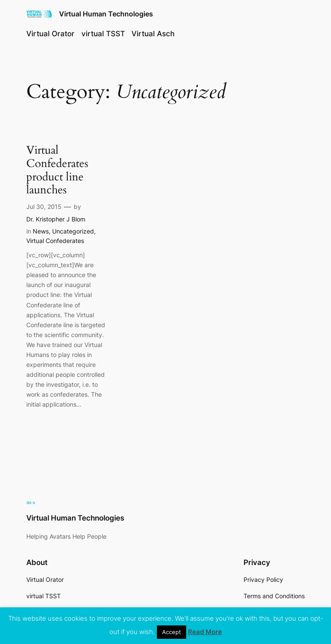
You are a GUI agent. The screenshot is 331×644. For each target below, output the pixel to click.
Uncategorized (73, 231)
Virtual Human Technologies (106, 14)
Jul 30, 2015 (44, 207)
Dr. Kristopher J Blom (56, 219)
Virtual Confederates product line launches (57, 170)
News (41, 231)
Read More (205, 632)
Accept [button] (172, 632)
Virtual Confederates (55, 241)
